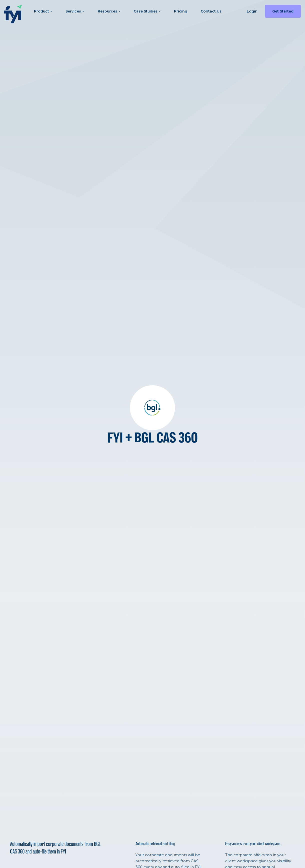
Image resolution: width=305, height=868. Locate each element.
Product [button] (43, 11)
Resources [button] (109, 11)
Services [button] (75, 11)
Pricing (181, 11)
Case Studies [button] (147, 11)
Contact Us (211, 11)
